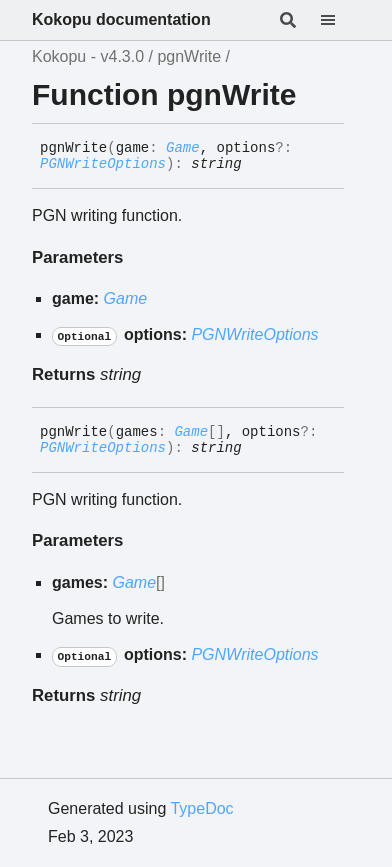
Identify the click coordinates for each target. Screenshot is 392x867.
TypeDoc (201, 808)
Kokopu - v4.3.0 (88, 56)
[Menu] (340, 20)
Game (183, 148)
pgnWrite (189, 56)
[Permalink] (257, 165)
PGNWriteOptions (103, 164)
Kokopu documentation (121, 19)
